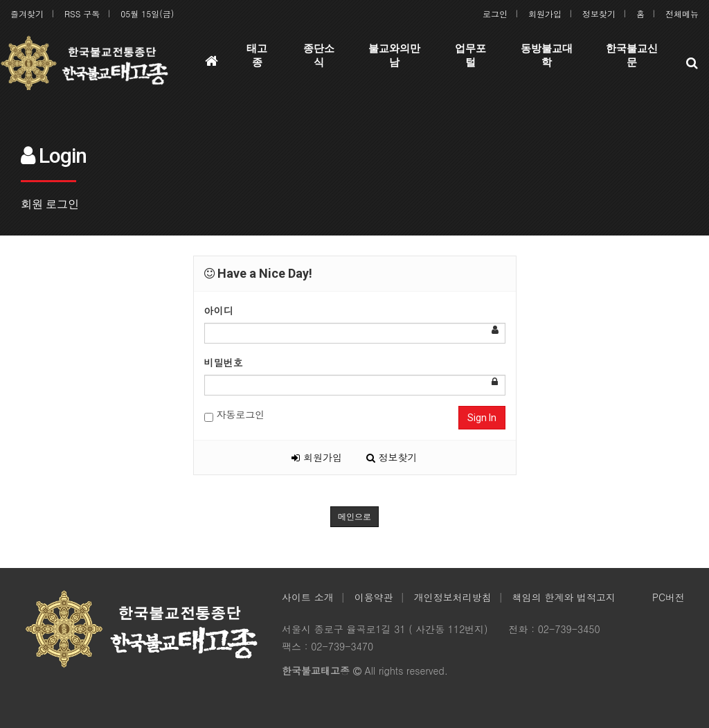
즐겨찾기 (27, 14)
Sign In (482, 418)
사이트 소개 (308, 597)
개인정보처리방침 (453, 597)
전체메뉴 (682, 14)
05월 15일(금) (147, 14)
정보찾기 (599, 14)
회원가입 (545, 14)
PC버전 (668, 597)
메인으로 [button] (354, 517)
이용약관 (374, 597)
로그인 (495, 14)
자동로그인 (235, 415)
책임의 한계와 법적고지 (564, 597)
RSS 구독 (82, 14)
